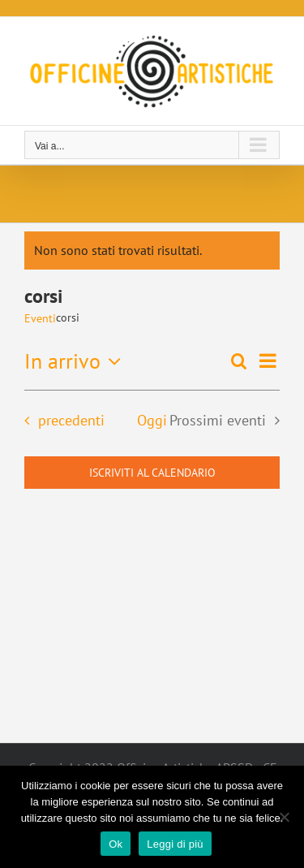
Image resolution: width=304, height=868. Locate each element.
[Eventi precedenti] (60, 420)
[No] (284, 817)
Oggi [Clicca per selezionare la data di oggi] (152, 420)
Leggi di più (175, 844)
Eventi (40, 318)
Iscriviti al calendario (152, 473)
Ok (116, 844)
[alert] (152, 250)
